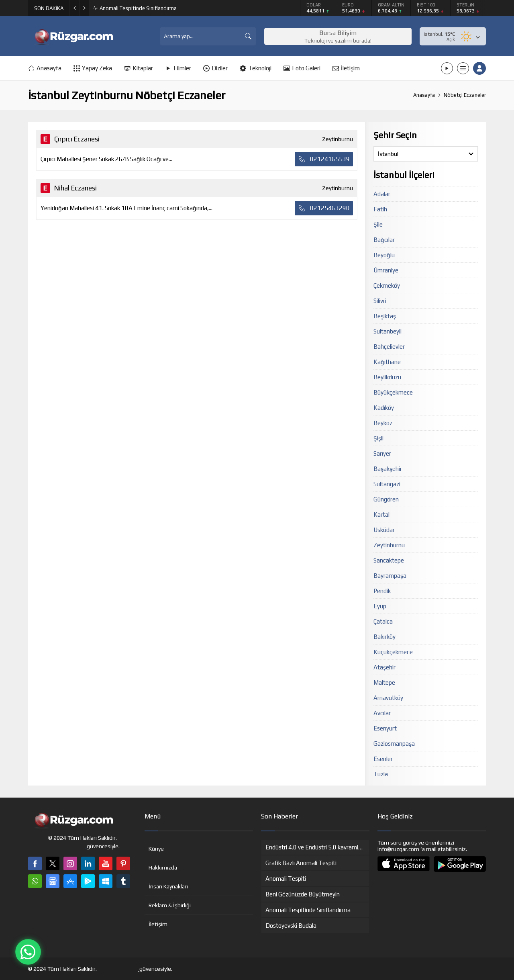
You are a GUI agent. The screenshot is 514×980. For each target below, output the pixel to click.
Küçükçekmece (393, 652)
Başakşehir (388, 469)
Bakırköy (384, 637)
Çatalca (383, 621)
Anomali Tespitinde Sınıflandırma (138, 8)
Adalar (382, 194)
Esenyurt (385, 728)
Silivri (380, 301)
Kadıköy (384, 408)
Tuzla (381, 774)
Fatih (380, 209)
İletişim (158, 924)
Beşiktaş (385, 316)
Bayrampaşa (390, 576)
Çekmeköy (387, 285)
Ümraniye (386, 270)
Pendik (382, 591)
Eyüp (380, 606)
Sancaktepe (389, 560)
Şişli (378, 438)
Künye (156, 849)
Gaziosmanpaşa (394, 744)
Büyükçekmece (393, 392)
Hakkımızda (163, 867)
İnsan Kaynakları (168, 886)
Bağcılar (384, 240)
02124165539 (324, 159)
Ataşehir (384, 667)
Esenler (383, 759)
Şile (378, 224)
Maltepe (384, 682)
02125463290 (324, 208)
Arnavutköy (388, 698)
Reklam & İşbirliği (170, 905)
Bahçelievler (389, 347)
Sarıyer (382, 453)
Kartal (381, 515)
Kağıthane (387, 362)
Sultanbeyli (388, 331)
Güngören (386, 499)
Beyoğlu (384, 255)
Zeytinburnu (389, 545)
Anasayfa (424, 95)
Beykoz (383, 423)
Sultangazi (387, 484)
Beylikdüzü (387, 377)
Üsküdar (384, 530)
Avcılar (382, 713)
